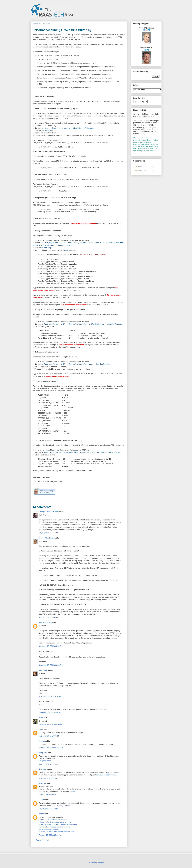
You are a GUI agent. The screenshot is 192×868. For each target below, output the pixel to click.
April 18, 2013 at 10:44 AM (49, 736)
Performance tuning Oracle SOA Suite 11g (62, 30)
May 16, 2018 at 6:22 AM (48, 809)
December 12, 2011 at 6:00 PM (51, 665)
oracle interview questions (49, 829)
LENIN (41, 800)
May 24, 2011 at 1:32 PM (48, 533)
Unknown (43, 769)
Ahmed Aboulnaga (46, 538)
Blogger (101, 863)
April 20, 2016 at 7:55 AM (48, 764)
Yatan (41, 718)
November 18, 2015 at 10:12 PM (51, 748)
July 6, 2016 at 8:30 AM (48, 795)
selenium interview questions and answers (55, 822)
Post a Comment (42, 840)
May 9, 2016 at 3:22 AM (48, 778)
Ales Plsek (43, 670)
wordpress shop (45, 761)
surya (41, 729)
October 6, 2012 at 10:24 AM (50, 713)
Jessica (42, 741)
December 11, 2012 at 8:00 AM (51, 724)
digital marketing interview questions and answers (58, 824)
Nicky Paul (43, 753)
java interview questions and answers (53, 820)
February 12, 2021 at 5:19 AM (50, 835)
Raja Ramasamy (45, 623)
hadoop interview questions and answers (54, 827)
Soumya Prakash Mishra (49, 512)
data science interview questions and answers (56, 832)
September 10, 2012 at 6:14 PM (51, 696)
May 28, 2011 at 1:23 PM (48, 617)
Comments (141, 171)
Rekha (41, 814)
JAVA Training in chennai (62, 805)
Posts (138, 167)
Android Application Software (106, 775)
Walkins (73, 791)
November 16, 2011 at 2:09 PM (51, 646)
